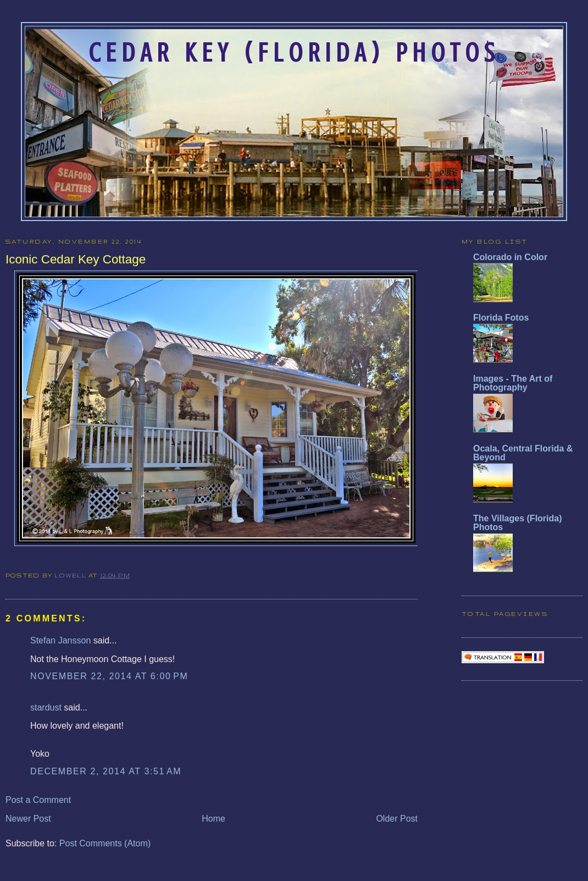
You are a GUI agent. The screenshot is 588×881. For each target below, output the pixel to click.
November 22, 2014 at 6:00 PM (109, 676)
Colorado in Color (510, 257)
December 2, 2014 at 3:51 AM (106, 771)
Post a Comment (38, 800)
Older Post (397, 819)
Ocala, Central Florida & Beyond (523, 453)
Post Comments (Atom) (105, 843)
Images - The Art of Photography (513, 383)
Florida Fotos (501, 318)
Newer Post (28, 819)
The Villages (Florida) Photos (518, 523)
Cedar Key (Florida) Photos (294, 53)
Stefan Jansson (60, 640)
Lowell (71, 575)
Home (213, 819)
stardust (46, 707)
